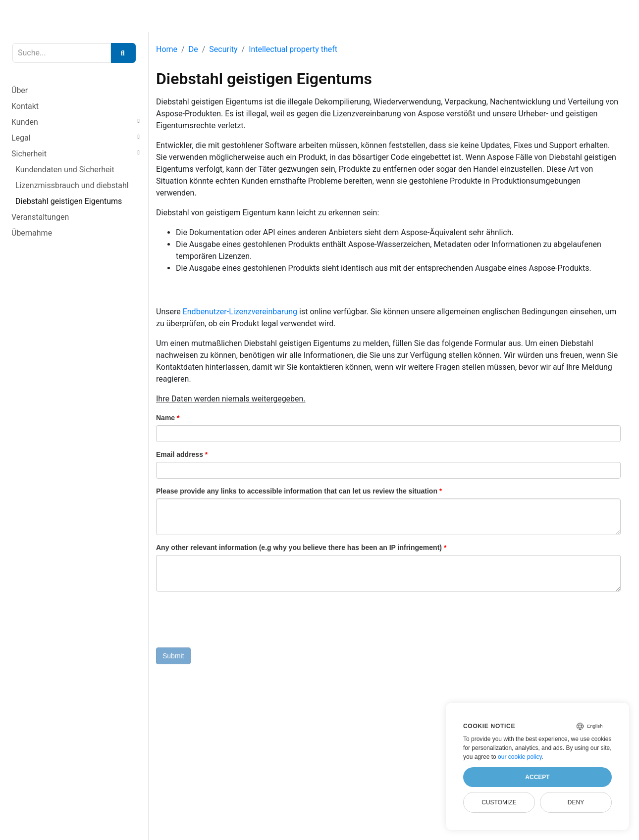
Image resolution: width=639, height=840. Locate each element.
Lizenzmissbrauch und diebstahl (72, 185)
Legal (21, 138)
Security (223, 49)
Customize (499, 802)
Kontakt (25, 106)
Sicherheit (29, 154)
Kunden (25, 122)
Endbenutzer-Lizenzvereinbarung (240, 312)
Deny (576, 802)
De (193, 49)
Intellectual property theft (293, 49)
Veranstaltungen (40, 217)
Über (20, 90)
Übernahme (32, 233)
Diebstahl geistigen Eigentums (69, 201)
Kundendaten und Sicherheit (65, 170)
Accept (537, 777)
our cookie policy (520, 757)
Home (167, 49)
